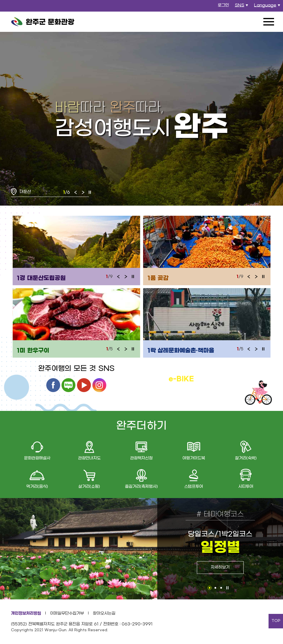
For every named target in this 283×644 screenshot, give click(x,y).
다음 (83, 192)
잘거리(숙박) (246, 458)
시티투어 (246, 487)
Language (268, 7)
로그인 (223, 5)
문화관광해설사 (37, 458)
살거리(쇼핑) (89, 487)
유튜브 (84, 385)
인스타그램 (99, 385)
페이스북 (53, 385)
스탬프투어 (194, 487)
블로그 (69, 385)
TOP (276, 621)
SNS (242, 7)
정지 (90, 192)
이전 (76, 192)
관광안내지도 (89, 458)
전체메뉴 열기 (269, 22)
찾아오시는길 (104, 613)
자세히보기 (220, 567)
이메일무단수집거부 (67, 613)
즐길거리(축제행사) (141, 487)
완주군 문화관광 (43, 22)
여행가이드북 (194, 458)
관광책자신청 (141, 458)
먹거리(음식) (37, 487)
